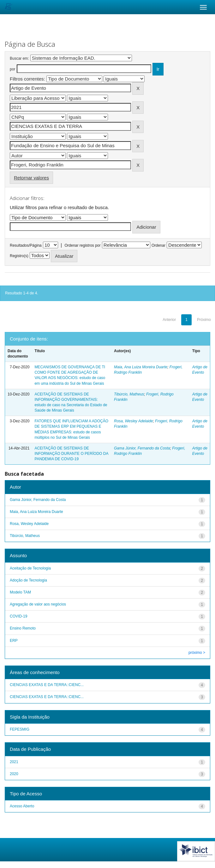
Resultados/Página (26, 245)
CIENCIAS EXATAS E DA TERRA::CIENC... (47, 685)
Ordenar (158, 245)
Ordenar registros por (82, 245)
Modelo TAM (20, 592)
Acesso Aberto (22, 806)
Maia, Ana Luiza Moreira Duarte (141, 367)
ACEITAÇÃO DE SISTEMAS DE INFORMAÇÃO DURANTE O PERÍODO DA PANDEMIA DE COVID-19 (71, 454)
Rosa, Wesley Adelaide (133, 421)
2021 (14, 762)
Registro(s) (19, 256)
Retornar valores (31, 178)
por (12, 69)
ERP (14, 641)
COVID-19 (18, 616)
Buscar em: (19, 58)
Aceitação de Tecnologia (30, 568)
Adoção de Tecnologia (28, 580)
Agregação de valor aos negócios (38, 604)
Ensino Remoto (23, 628)
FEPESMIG (20, 729)
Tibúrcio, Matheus (129, 394)
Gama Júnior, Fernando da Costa (142, 448)
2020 (14, 774)
